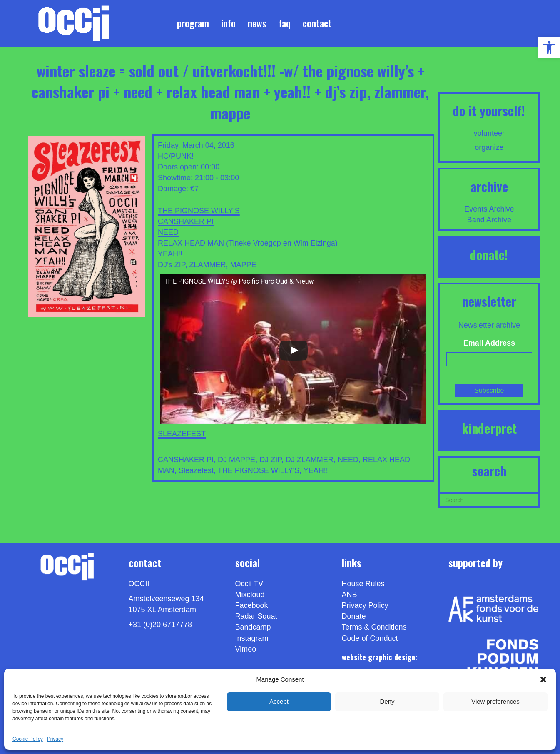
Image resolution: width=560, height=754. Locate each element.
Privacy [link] (55, 739)
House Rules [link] (363, 584)
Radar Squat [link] (256, 616)
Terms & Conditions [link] (374, 627)
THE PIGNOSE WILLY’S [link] (199, 211)
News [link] (257, 23)
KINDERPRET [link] (489, 428)
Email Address (489, 343)
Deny (387, 701)
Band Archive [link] (489, 220)
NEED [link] (168, 232)
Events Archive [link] (489, 209)
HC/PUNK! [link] (176, 156)
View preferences (495, 701)
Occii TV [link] (249, 584)
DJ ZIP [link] (270, 460)
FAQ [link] (285, 23)
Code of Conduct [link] (370, 638)
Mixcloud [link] (250, 595)
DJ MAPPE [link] (236, 460)
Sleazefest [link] (196, 470)
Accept (279, 701)
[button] (543, 679)
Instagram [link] (252, 638)
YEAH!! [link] (316, 470)
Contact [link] (317, 23)
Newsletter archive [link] (489, 325)
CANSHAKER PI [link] (186, 221)
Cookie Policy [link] (28, 739)
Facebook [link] (252, 605)
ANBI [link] (351, 595)
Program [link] (193, 23)
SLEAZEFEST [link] (182, 434)
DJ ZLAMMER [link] (310, 460)
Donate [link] (354, 616)
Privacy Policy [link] (365, 605)
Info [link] (228, 23)
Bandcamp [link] (253, 627)
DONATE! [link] (489, 255)
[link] (549, 47)
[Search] (489, 499)
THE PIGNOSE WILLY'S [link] (259, 470)
